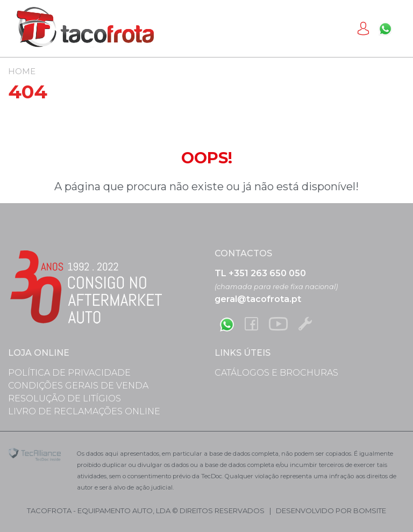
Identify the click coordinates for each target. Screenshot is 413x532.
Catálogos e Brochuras (276, 373)
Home (22, 71)
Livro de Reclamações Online (84, 411)
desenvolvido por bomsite (331, 511)
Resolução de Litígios (65, 398)
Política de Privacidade (69, 373)
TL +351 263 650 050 (260, 273)
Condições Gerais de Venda (78, 386)
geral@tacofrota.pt (258, 299)
